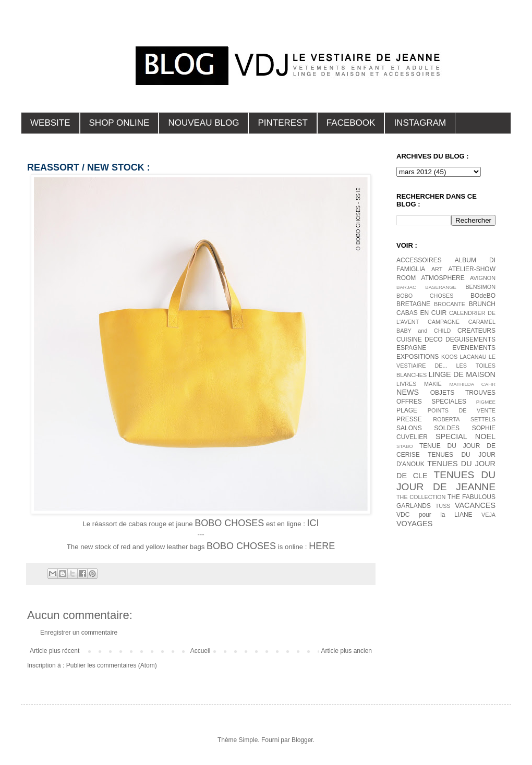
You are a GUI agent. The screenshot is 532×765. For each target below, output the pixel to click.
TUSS (443, 506)
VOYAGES (414, 524)
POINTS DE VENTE (462, 410)
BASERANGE (441, 287)
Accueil (201, 651)
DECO (434, 339)
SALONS (409, 428)
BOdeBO (483, 296)
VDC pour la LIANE (434, 515)
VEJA (488, 515)
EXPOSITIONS (418, 357)
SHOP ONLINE (119, 123)
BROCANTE (450, 304)
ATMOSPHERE (443, 278)
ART (437, 269)
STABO (405, 446)
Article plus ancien (347, 651)
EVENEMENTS (474, 348)
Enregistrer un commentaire (79, 633)
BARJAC (406, 287)
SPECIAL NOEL (466, 436)
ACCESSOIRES (419, 260)
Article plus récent (55, 651)
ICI (313, 523)
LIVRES (406, 384)
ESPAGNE (411, 348)
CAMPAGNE (444, 322)
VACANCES (475, 505)
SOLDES (447, 428)
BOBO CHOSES (425, 296)
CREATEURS (476, 331)
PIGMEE (486, 402)
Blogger (302, 740)
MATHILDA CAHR (472, 384)
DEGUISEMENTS (470, 339)
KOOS (449, 357)
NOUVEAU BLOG (203, 123)
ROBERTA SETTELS (464, 419)
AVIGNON (483, 278)
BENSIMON (480, 287)
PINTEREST (282, 123)
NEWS (408, 392)
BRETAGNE (413, 304)
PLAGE (407, 410)
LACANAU (473, 357)
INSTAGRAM (420, 123)
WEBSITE (50, 123)
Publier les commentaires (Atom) (112, 665)
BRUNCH (482, 304)
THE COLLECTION (421, 497)
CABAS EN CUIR (421, 313)
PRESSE (409, 419)
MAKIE (433, 384)
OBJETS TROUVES (463, 393)
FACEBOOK (351, 123)
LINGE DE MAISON (462, 374)
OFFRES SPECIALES (431, 402)
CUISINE (409, 339)
